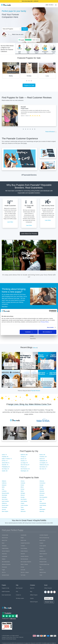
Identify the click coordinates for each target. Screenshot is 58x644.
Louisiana (4, 491)
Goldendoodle (42, 551)
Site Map (18, 598)
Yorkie (41, 575)
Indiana (41, 487)
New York (42, 499)
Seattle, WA (5, 471)
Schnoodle (23, 570)
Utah (41, 507)
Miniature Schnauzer (6, 564)
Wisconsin (23, 511)
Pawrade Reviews (36, 391)
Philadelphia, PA (6, 467)
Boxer (3, 543)
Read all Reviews (50, 132)
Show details (50, 327)
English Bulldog (5, 548)
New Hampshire (43, 497)
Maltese (41, 556)
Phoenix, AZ (24, 467)
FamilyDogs (28, 49)
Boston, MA (42, 455)
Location (22, 598)
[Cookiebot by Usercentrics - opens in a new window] (50, 311)
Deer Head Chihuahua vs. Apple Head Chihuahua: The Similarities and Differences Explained (47, 384)
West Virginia (5, 511)
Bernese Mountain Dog (44, 538)
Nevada (23, 497)
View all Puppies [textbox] (8, 29)
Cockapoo (23, 546)
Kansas (23, 489)
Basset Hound (5, 538)
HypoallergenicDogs (45, 49)
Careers (32, 598)
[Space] (7, 608)
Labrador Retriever (25, 556)
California (4, 483)
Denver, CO (24, 459)
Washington (42, 509)
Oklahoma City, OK (44, 465)
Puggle (3, 570)
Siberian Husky (43, 572)
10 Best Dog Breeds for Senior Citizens (10, 367)
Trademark (21, 637)
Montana (42, 495)
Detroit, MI (42, 459)
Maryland (42, 491)
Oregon (23, 503)
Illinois (22, 487)
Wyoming (42, 511)
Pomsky (22, 567)
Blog (31, 592)
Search (25, 29)
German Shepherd (6, 551)
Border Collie (23, 540)
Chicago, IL (23, 457)
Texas (22, 507)
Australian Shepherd (44, 535)
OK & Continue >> (47, 332)
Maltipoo (4, 559)
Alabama (4, 481)
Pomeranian (4, 567)
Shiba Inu (42, 570)
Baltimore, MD (24, 455)
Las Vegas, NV (24, 463)
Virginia (23, 509)
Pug (40, 567)
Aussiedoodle (24, 535)
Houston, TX (24, 461)
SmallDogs (20, 49)
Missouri (23, 495)
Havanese (23, 554)
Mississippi (4, 495)
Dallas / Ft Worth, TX (7, 459)
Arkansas (42, 481)
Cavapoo (41, 543)
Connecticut (42, 483)
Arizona (23, 481)
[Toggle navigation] (55, 5)
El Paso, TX (5, 461)
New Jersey (5, 499)
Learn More (10, 222)
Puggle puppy (25, 109)
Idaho (3, 487)
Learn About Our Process (29, 234)
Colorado (23, 483)
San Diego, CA (5, 469)
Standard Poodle (5, 575)
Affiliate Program (34, 595)
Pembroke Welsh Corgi (44, 564)
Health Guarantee (6, 592)
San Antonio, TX (43, 467)
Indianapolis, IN (43, 461)
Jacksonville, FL (6, 463)
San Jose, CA (43, 469)
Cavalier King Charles (25, 543)
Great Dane (4, 554)
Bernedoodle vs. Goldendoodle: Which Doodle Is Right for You (10, 384)
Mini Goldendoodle (6, 562)
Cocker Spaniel (43, 546)
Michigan (23, 493)
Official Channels (48, 588)
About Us (32, 588)
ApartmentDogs (54, 49)
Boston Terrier (42, 540)
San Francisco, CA (25, 469)
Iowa (3, 489)
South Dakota (43, 505)
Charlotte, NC (5, 457)
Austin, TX (4, 455)
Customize (29, 332)
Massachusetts (5, 493)
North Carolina (5, 501)
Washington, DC (25, 471)
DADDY (39, 1)
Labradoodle (4, 556)
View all (35, 348)
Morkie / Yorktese (24, 564)
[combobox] (11, 29)
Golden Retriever (24, 551)
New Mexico (24, 499)
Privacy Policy (9, 637)
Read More (5, 307)
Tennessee (4, 507)
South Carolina (24, 505)
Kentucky (42, 489)
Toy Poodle (23, 575)
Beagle (22, 538)
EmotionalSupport (37, 49)
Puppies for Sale (29, 85)
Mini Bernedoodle (24, 559)
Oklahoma (4, 503)
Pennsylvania (43, 503)
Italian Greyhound (43, 554)
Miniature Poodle (43, 562)
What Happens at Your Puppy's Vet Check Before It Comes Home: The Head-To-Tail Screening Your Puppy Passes (29, 365)
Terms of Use (15, 637)
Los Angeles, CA (44, 463)
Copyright (4, 637)
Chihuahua (4, 546)
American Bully (5, 535)
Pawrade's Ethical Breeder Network (9, 639)
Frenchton (42, 548)
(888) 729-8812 (49, 5)
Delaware (4, 485)
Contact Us (18, 595)
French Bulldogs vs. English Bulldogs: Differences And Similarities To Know (46, 366)
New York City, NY (25, 465)
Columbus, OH (43, 457)
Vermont (4, 509)
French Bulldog (24, 548)
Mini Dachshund (43, 559)
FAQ (17, 592)
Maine (22, 491)
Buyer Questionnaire (6, 595)
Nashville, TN (5, 465)
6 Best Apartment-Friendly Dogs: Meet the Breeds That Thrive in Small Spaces (29, 384)
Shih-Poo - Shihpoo (25, 572)
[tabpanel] (29, 71)
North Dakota (24, 501)
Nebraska (4, 497)
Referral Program (34, 602)
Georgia (41, 485)
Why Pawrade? (19, 588)
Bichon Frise (4, 540)
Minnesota (42, 493)
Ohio (41, 501)
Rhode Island (5, 505)
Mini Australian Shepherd (26, 562)
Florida (22, 485)
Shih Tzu (4, 572)
